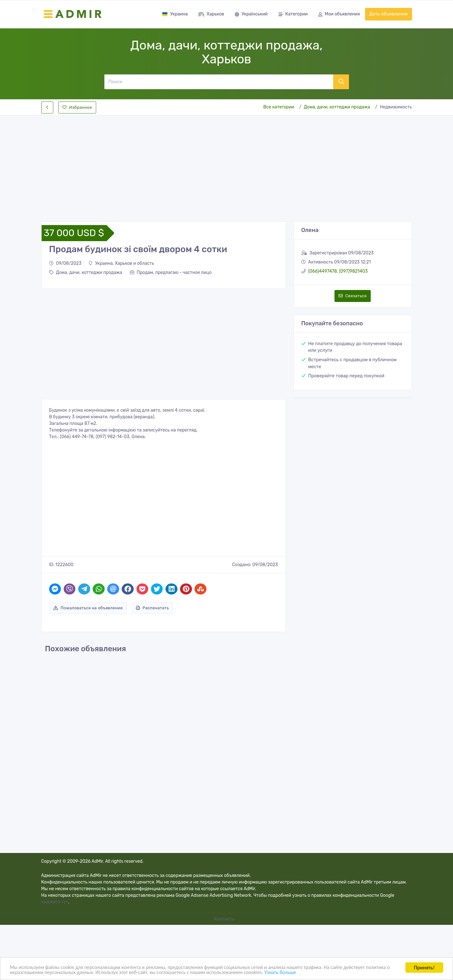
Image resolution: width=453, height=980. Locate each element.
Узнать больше (321, 972)
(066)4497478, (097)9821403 (338, 271)
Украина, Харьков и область (121, 263)
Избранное (77, 107)
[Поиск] (219, 82)
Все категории (279, 107)
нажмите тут (55, 902)
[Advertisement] (227, 163)
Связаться (353, 296)
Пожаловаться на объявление (88, 608)
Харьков (211, 15)
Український (251, 15)
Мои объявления (339, 15)
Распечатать (152, 608)
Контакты (225, 919)
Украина (175, 14)
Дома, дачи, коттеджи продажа (337, 107)
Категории (293, 15)
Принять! (424, 967)
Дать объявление (388, 14)
